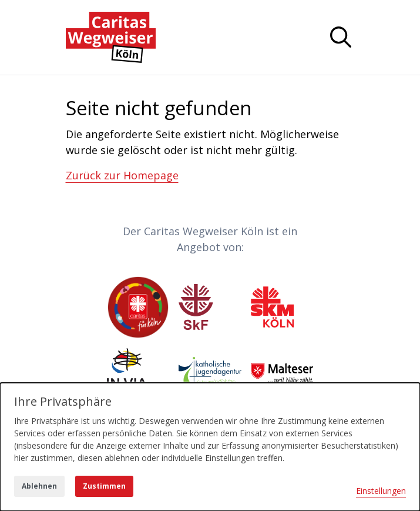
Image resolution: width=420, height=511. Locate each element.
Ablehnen (39, 486)
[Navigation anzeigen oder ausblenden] (341, 37)
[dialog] (210, 447)
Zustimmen (104, 486)
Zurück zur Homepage (122, 175)
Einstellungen (381, 491)
